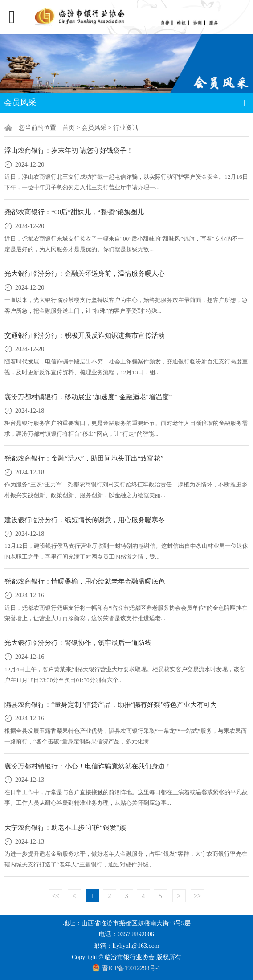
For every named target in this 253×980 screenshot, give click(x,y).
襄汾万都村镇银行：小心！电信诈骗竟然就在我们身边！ (88, 766)
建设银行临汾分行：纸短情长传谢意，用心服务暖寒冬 (85, 520)
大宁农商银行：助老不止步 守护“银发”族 (65, 827)
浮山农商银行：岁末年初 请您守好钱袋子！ (69, 150)
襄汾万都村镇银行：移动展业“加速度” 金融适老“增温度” (88, 397)
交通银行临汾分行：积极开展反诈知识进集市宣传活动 (85, 335)
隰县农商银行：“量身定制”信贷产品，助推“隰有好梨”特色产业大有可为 (111, 704)
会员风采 (94, 128)
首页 (69, 128)
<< (56, 896)
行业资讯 (126, 128)
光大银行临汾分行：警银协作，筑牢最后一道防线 (78, 643)
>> (197, 896)
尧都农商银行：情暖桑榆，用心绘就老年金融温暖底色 (85, 581)
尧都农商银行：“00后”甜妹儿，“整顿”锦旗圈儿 (74, 212)
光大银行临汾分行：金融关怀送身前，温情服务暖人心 (85, 273)
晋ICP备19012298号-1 (131, 968)
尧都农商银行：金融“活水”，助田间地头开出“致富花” (84, 458)
